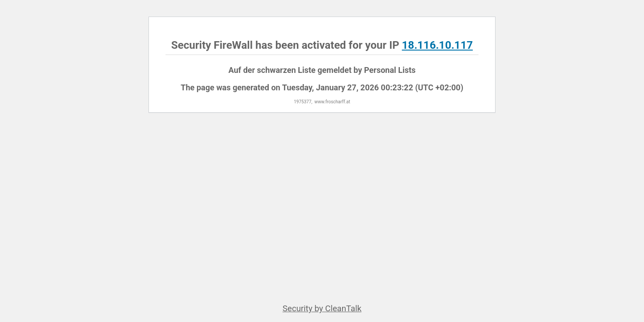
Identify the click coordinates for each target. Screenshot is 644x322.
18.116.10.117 (438, 45)
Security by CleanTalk (322, 309)
